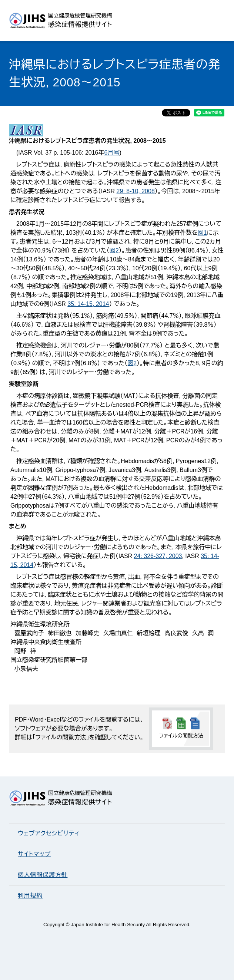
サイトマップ (34, 854)
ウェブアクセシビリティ (49, 833)
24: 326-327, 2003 (158, 556)
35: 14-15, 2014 (88, 304)
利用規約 (30, 896)
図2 (114, 250)
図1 (202, 233)
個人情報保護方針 (43, 875)
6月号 (112, 153)
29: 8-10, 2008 (136, 191)
